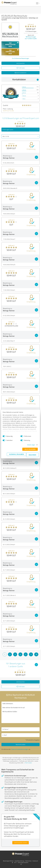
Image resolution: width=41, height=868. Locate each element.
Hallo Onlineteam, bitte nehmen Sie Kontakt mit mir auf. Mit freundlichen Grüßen (20, 712)
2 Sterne (24, 96)
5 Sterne (24, 87)
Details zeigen (31, 445)
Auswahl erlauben (16, 454)
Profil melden (28, 763)
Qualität (6, 105)
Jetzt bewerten (20, 63)
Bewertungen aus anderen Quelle (31, 38)
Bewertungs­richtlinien (8, 861)
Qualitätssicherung (19, 861)
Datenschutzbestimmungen (20, 749)
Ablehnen (32, 455)
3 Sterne (24, 93)
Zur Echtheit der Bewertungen (21, 58)
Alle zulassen (30, 449)
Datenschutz (28, 861)
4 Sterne (24, 90)
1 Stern (24, 99)
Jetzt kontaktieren (21, 73)
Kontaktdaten (26, 79)
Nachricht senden (20, 744)
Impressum (35, 861)
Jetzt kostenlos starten (21, 843)
